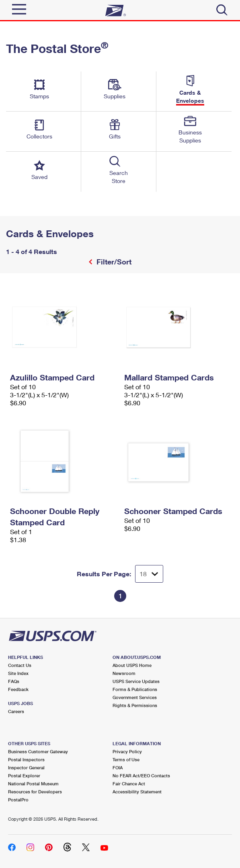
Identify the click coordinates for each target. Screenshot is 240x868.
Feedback (18, 689)
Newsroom (124, 673)
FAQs (14, 681)
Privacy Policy (127, 751)
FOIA (118, 767)
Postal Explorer (24, 776)
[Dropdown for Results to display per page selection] (149, 574)
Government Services (135, 697)
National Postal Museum (33, 784)
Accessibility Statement (137, 792)
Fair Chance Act (129, 784)
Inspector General (26, 767)
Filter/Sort (113, 262)
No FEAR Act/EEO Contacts (141, 776)
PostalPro (18, 800)
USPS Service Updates (136, 681)
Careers (16, 711)
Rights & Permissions (135, 705)
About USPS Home (132, 665)
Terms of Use (126, 759)
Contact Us (20, 665)
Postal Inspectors (26, 759)
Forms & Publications (135, 689)
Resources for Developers (35, 792)
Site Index (18, 673)
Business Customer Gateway (38, 751)
